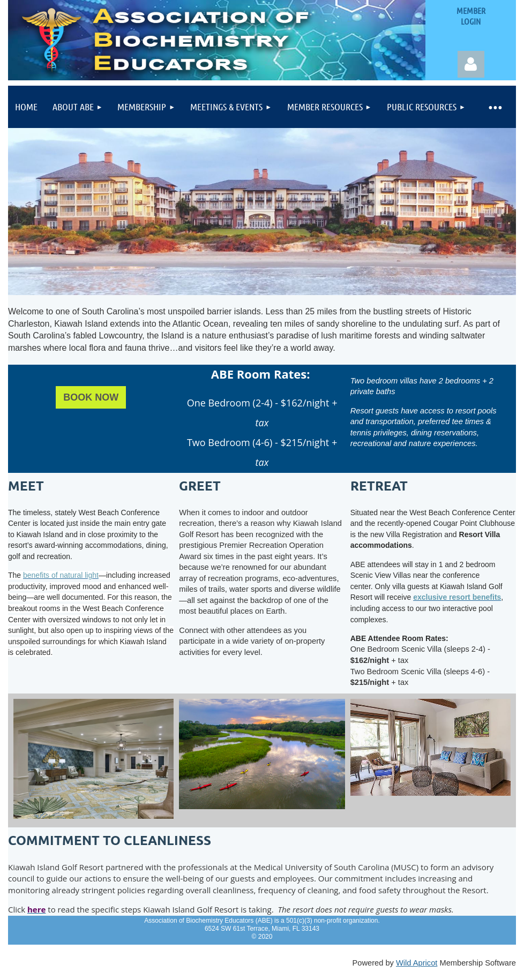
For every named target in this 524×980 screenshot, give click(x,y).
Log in (471, 64)
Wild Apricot (417, 963)
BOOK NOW (91, 397)
